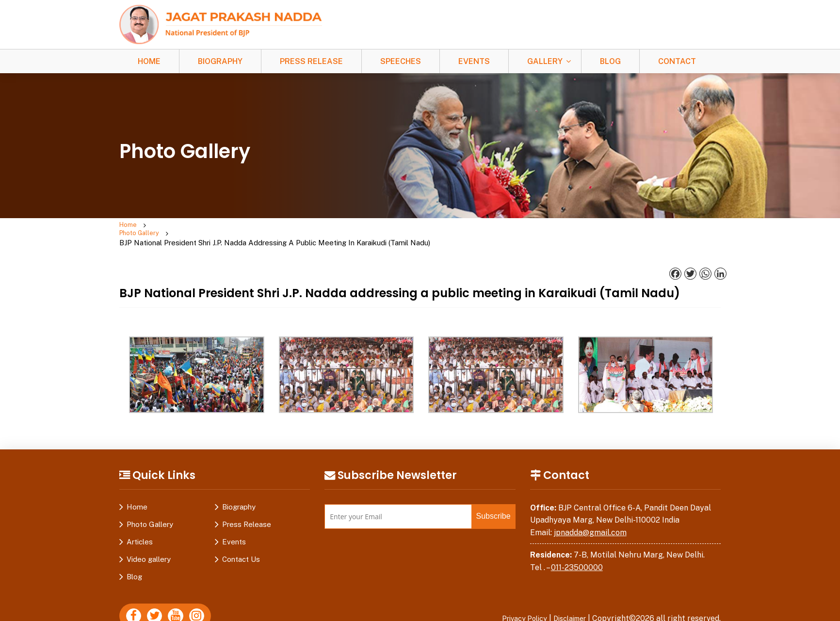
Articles (140, 525)
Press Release (311, 61)
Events (474, 61)
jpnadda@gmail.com (590, 516)
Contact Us (241, 542)
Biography (220, 61)
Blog (610, 61)
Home (149, 61)
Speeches (401, 61)
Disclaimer (566, 601)
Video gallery (149, 542)
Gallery (545, 61)
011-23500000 (577, 550)
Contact (677, 61)
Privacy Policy (515, 601)
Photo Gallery (178, 226)
